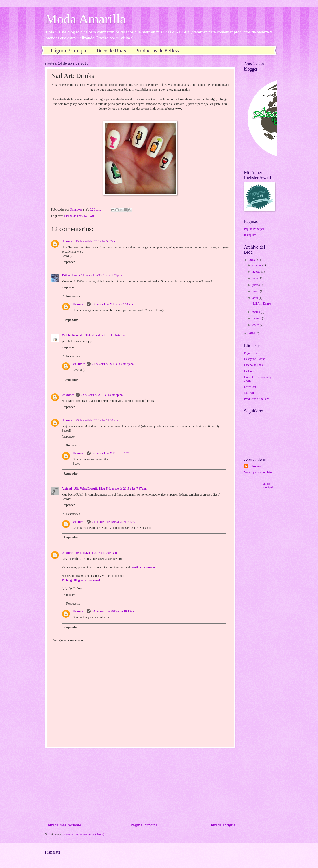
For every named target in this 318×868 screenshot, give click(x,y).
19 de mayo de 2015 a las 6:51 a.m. (97, 553)
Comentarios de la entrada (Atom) (83, 834)
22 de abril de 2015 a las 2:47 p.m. (113, 364)
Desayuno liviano (255, 359)
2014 (252, 333)
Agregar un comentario (68, 640)
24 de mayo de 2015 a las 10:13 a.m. (114, 611)
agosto (257, 272)
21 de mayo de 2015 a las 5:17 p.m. (113, 522)
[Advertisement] (140, 785)
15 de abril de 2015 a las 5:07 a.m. (97, 241)
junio (256, 285)
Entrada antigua (222, 825)
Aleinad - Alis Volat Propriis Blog (83, 489)
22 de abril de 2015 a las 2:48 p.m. (113, 304)
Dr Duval (250, 371)
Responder (68, 262)
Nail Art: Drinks (261, 304)
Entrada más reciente (63, 825)
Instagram (250, 235)
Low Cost (250, 387)
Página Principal (69, 51)
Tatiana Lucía (71, 275)
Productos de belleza (257, 399)
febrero (257, 318)
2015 (252, 260)
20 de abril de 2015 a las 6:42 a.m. (105, 335)
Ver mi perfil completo (258, 472)
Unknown (68, 241)
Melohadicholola (72, 335)
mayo (256, 291)
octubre (257, 265)
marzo (257, 312)
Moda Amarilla (86, 19)
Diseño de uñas (73, 216)
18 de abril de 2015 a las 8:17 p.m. (102, 275)
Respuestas (73, 296)
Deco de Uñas (111, 51)
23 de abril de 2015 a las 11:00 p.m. (97, 420)
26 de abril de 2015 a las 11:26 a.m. (113, 453)
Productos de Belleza (158, 51)
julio (256, 278)
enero (256, 325)
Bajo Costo (251, 353)
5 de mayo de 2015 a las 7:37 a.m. (127, 489)
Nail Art (89, 216)
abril (256, 298)
